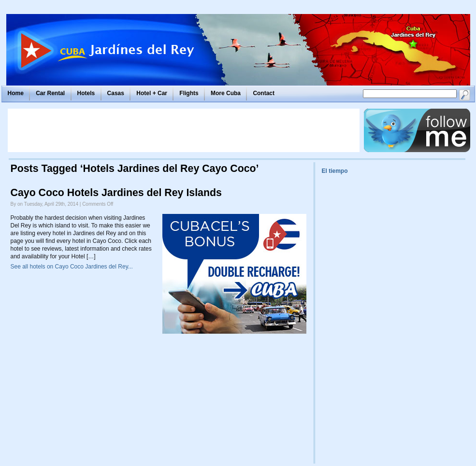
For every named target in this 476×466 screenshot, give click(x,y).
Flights (189, 93)
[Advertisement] (184, 130)
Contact (264, 93)
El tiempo (335, 171)
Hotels (86, 93)
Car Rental (50, 93)
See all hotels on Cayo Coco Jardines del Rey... (72, 267)
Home (16, 93)
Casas (116, 93)
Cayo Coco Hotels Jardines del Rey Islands (116, 193)
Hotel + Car (152, 93)
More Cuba (226, 93)
